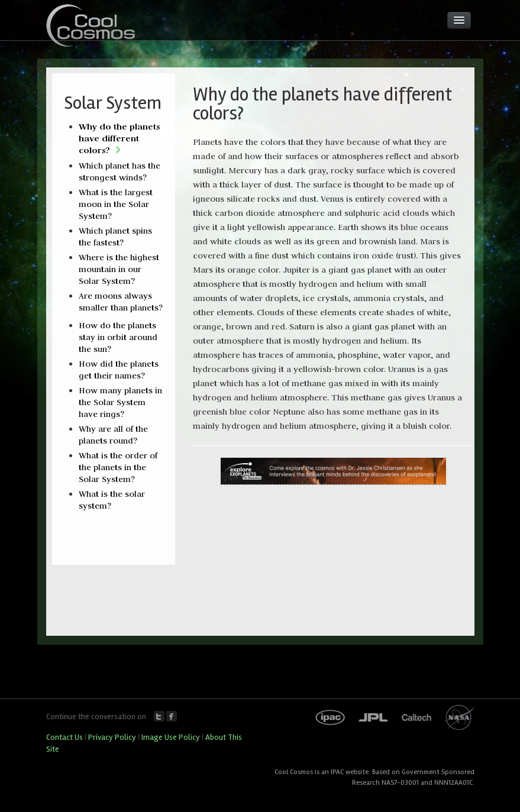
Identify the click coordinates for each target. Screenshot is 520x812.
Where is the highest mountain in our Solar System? (119, 269)
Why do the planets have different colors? (119, 138)
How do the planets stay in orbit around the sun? (118, 337)
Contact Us (64, 737)
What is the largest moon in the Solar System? (116, 204)
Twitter (159, 716)
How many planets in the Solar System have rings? (120, 402)
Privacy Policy (112, 737)
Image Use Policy (171, 737)
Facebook (172, 716)
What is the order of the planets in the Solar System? (118, 467)
